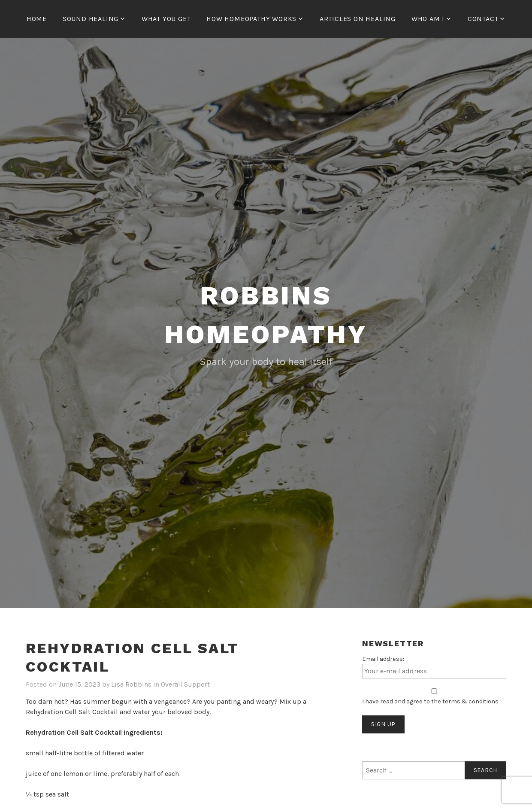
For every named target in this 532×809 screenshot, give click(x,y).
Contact (483, 19)
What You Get (166, 19)
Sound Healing (91, 19)
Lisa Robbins (131, 684)
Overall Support (185, 684)
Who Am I (428, 19)
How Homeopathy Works (251, 19)
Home (37, 19)
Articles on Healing (358, 19)
